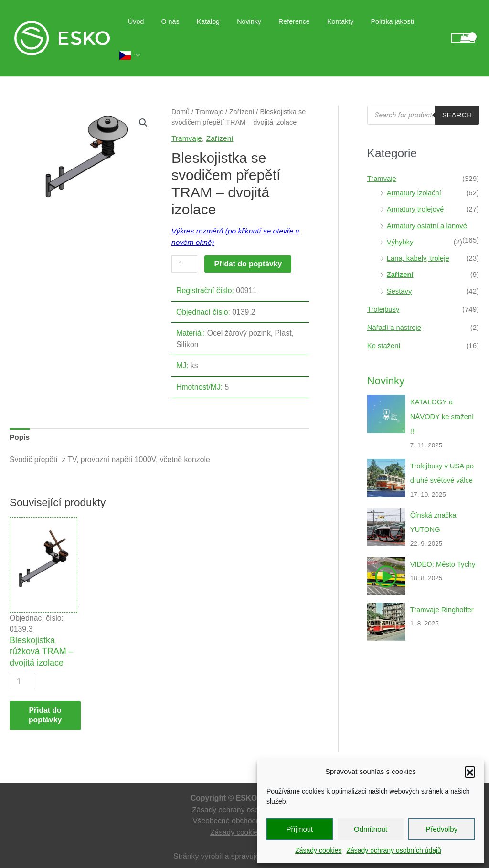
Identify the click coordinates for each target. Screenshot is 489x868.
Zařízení (242, 95)
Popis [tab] (20, 420)
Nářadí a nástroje (395, 308)
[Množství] (184, 247)
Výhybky (400, 224)
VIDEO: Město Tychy (443, 543)
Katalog (223, 30)
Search (457, 98)
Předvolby (441, 829)
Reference (302, 30)
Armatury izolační (415, 175)
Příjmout (299, 829)
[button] (470, 772)
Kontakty (345, 30)
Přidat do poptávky (248, 247)
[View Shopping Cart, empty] (463, 30)
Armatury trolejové (416, 191)
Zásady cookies (318, 850)
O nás (189, 30)
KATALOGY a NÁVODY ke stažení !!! (443, 397)
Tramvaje (210, 95)
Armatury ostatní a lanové (428, 207)
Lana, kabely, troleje (419, 239)
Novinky (260, 30)
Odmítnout (371, 829)
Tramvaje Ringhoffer (442, 588)
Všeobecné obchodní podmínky (245, 804)
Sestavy (399, 272)
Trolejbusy (384, 290)
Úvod (158, 30)
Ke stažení (384, 326)
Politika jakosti (393, 30)
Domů (181, 95)
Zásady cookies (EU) (244, 815)
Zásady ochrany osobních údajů (393, 850)
